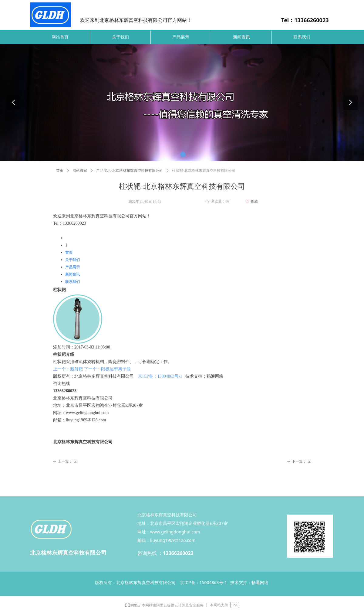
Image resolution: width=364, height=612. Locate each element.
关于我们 (72, 260)
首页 (60, 171)
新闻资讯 (72, 274)
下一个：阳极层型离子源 (107, 369)
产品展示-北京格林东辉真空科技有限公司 (130, 171)
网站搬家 (80, 171)
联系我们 (72, 282)
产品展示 (72, 267)
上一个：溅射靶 (68, 369)
